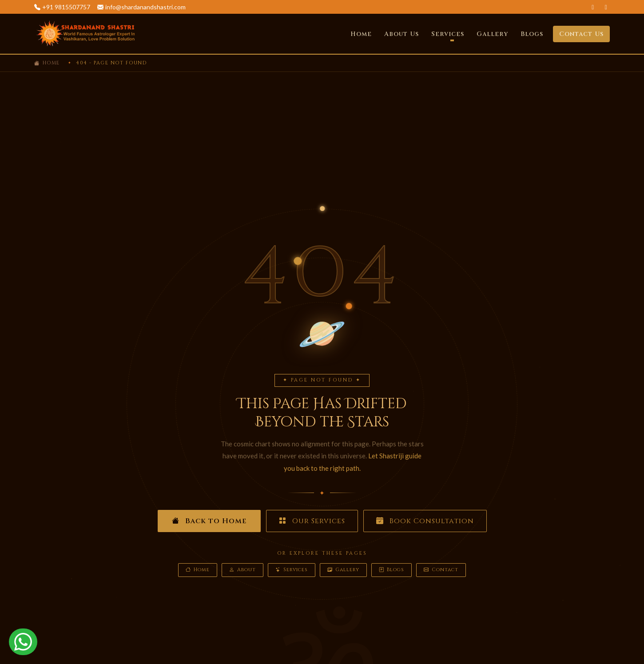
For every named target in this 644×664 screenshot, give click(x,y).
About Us (402, 34)
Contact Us (581, 34)
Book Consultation (425, 521)
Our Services (312, 521)
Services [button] (448, 34)
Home (361, 34)
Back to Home (209, 521)
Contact (441, 570)
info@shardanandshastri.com (145, 7)
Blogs (532, 34)
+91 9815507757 (66, 7)
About (242, 570)
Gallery (492, 34)
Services (292, 570)
